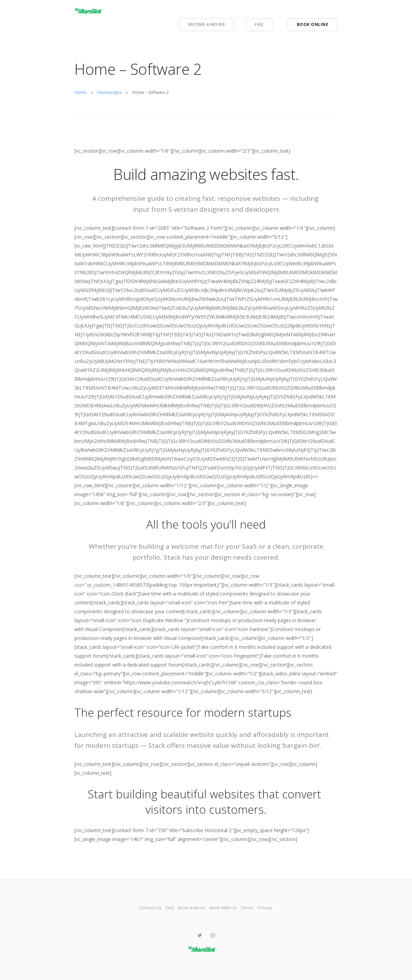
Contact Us (131, 907)
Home (80, 92)
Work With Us (229, 907)
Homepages (109, 92)
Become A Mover (207, 24)
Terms (261, 907)
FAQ (259, 24)
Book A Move (188, 907)
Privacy (286, 907)
